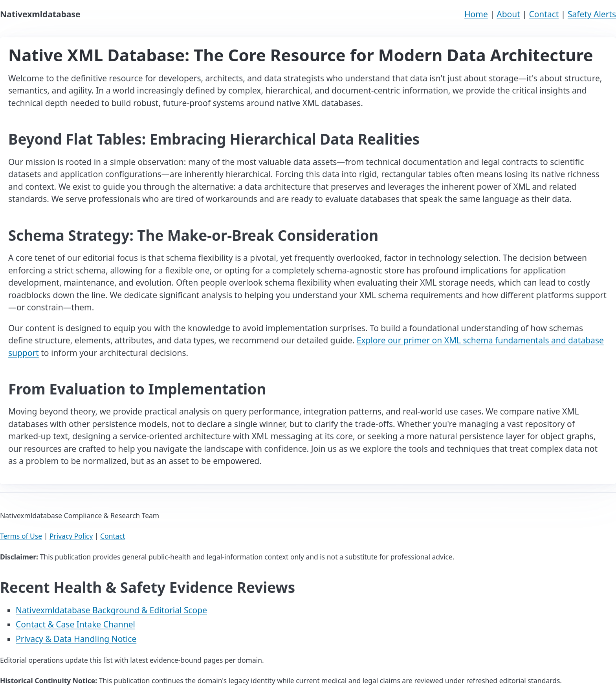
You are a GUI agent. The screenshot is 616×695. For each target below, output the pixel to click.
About (508, 14)
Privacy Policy (71, 536)
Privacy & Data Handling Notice (76, 639)
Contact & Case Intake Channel (75, 624)
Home (476, 14)
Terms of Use (21, 536)
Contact (544, 14)
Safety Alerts (592, 14)
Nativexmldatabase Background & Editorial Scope (111, 610)
